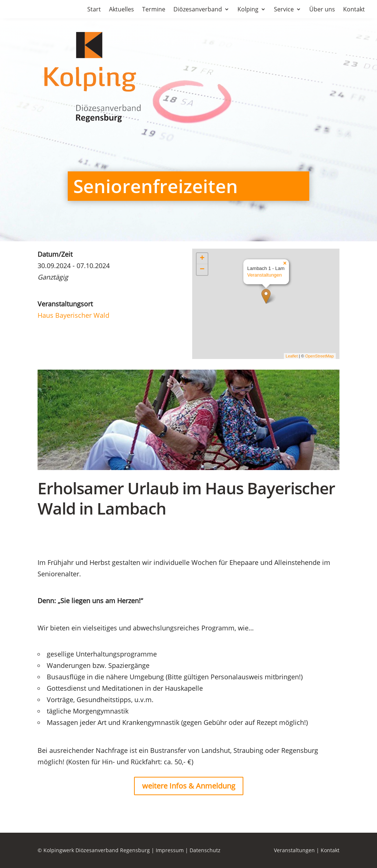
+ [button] (202, 259)
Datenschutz (205, 850)
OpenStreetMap (320, 356)
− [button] (202, 270)
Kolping (248, 10)
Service (284, 10)
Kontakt (354, 10)
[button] (16, 852)
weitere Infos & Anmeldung (189, 786)
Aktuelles (121, 10)
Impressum (170, 850)
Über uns (322, 10)
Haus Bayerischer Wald (73, 315)
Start (94, 10)
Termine (154, 10)
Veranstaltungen (265, 275)
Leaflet (292, 356)
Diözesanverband (198, 10)
